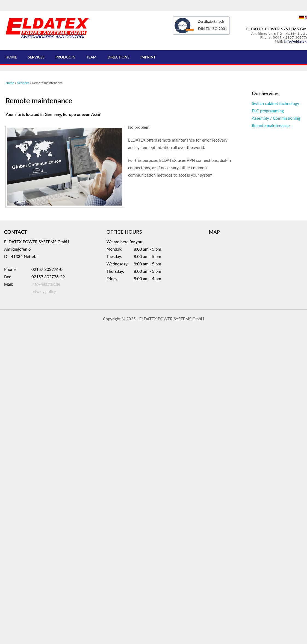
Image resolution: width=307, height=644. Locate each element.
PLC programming (268, 111)
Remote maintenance (271, 125)
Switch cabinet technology (275, 103)
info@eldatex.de (46, 284)
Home (11, 57)
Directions (118, 57)
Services (36, 57)
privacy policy (44, 291)
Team (91, 57)
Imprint (148, 57)
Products (65, 57)
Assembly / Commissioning (276, 118)
